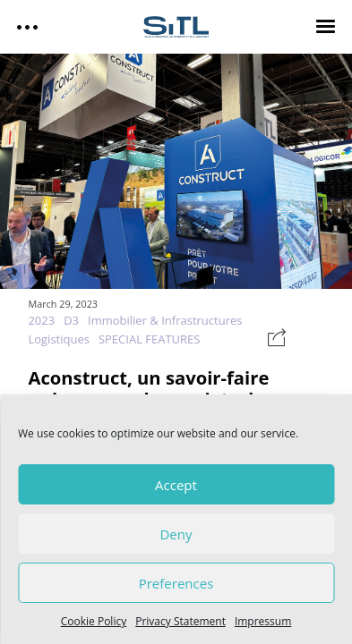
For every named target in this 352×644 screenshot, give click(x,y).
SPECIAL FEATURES (150, 339)
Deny (176, 534)
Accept (176, 485)
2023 (41, 320)
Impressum (263, 621)
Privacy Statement (180, 621)
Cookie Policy (94, 621)
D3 (71, 320)
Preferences (176, 583)
